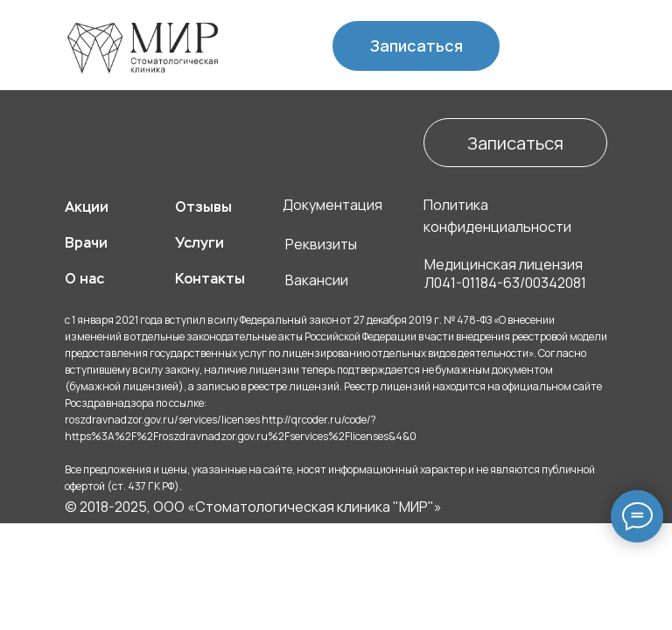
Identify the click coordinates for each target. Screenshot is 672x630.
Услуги (199, 243)
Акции (87, 207)
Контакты (210, 279)
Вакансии (317, 280)
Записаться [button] (416, 45)
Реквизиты (321, 244)
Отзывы (203, 207)
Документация (332, 205)
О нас (84, 279)
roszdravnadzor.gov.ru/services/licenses (162, 420)
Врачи (86, 243)
